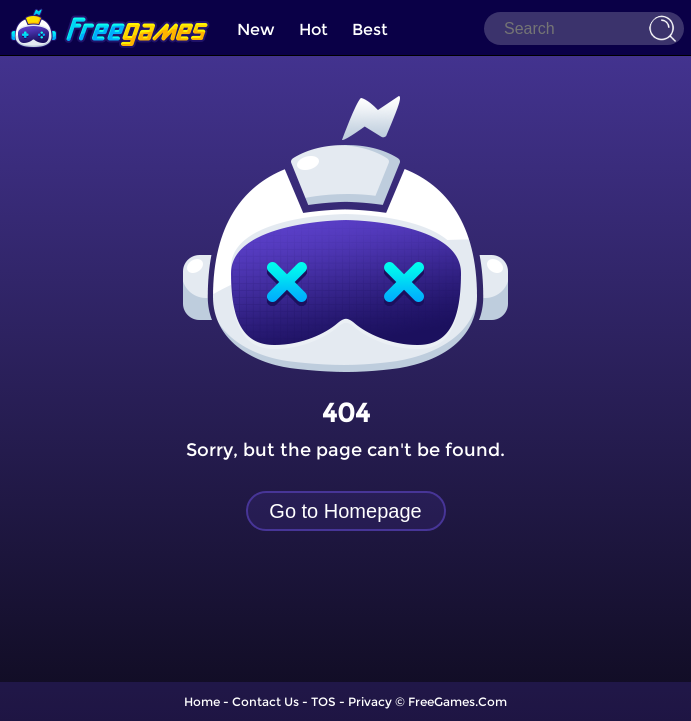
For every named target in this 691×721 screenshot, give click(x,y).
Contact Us (265, 701)
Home (202, 701)
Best (370, 29)
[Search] (584, 28)
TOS (323, 701)
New (256, 29)
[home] (110, 7)
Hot (313, 29)
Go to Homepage (345, 511)
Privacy (370, 701)
